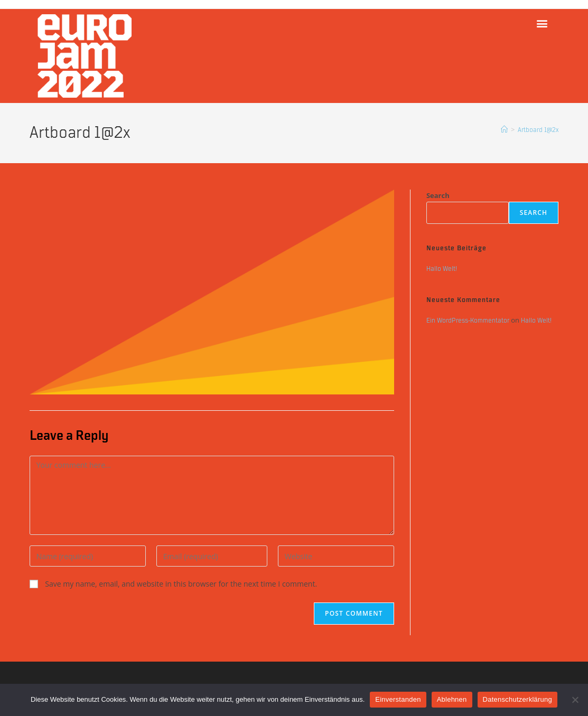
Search (438, 195)
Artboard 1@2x (538, 130)
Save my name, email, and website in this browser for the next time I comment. (181, 584)
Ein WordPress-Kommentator (468, 321)
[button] (542, 23)
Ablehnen (452, 699)
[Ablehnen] (575, 700)
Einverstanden (398, 699)
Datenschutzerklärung (517, 699)
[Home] (504, 130)
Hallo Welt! (442, 269)
